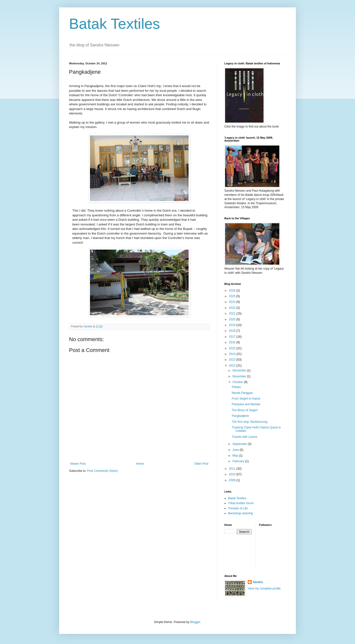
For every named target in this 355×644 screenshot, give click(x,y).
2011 (233, 469)
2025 (233, 296)
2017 (233, 337)
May (236, 456)
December (240, 370)
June (236, 450)
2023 (233, 302)
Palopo (236, 387)
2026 (233, 291)
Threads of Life (238, 508)
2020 (233, 319)
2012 (233, 366)
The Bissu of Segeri (245, 410)
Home (140, 464)
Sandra (258, 582)
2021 (233, 313)
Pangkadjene (240, 416)
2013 (233, 360)
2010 (233, 474)
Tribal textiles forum (241, 503)
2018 (233, 331)
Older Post (201, 464)
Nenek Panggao (242, 393)
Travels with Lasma (244, 437)
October (238, 382)
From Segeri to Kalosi (246, 399)
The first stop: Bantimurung (249, 422)
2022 (233, 308)
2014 (233, 354)
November (240, 376)
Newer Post (78, 464)
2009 (233, 480)
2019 (233, 325)
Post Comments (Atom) (102, 471)
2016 (233, 342)
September (240, 444)
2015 (233, 348)
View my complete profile (264, 589)
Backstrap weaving (240, 513)
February (239, 461)
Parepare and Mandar (246, 404)
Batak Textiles (115, 24)
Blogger (195, 622)
